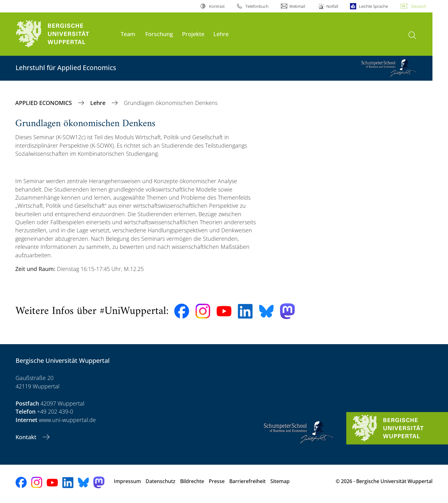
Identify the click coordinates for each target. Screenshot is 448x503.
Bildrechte (192, 481)
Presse (217, 481)
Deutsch (419, 6)
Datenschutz (161, 481)
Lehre (221, 34)
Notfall (332, 6)
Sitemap (280, 481)
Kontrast (217, 6)
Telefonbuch (257, 6)
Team (128, 34)
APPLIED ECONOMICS (44, 103)
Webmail (297, 6)
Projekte (193, 34)
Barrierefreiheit (247, 481)
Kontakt (27, 437)
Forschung (159, 34)
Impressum (127, 481)
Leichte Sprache (373, 6)
